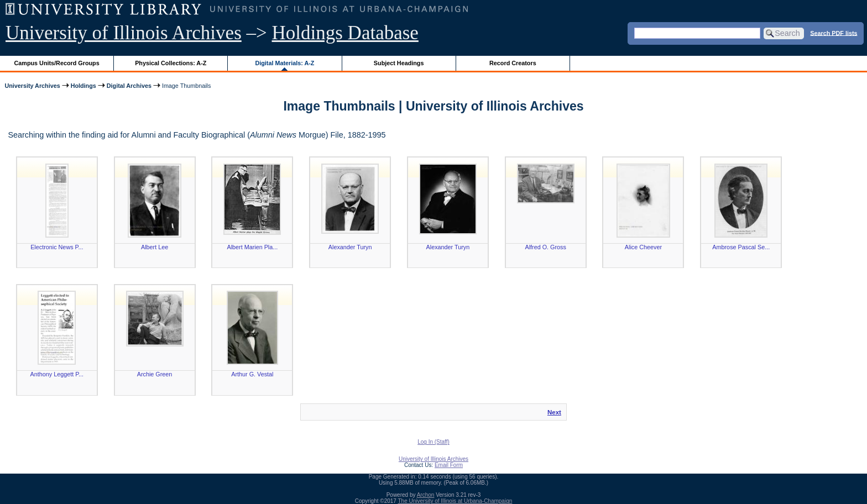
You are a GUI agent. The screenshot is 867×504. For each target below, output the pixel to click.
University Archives (32, 86)
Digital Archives (129, 86)
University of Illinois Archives (124, 33)
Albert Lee (155, 247)
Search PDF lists (834, 33)
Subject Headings (399, 63)
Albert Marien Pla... (252, 247)
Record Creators (513, 63)
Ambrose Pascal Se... (741, 247)
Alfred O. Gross (545, 247)
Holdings (83, 86)
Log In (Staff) (433, 442)
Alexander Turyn (350, 247)
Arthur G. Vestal (252, 374)
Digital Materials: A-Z (284, 63)
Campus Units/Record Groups (57, 63)
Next (554, 412)
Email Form (449, 465)
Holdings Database (345, 33)
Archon (426, 495)
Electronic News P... (57, 247)
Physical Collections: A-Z (171, 63)
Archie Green (155, 374)
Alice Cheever (643, 247)
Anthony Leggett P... (57, 374)
